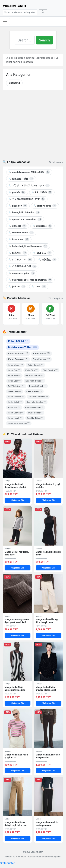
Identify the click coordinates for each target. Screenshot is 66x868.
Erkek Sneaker (34, 391)
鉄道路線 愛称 (21, 179)
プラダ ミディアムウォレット (29, 186)
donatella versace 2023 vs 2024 (29, 172)
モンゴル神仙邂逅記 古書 (27, 199)
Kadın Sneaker (16, 397)
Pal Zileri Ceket (16, 386)
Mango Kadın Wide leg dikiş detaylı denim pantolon (47, 621)
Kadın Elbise (42, 353)
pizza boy (18, 206)
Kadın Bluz (14, 407)
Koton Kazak (15, 418)
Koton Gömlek (35, 365)
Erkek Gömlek (50, 370)
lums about (19, 239)
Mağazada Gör (18, 500)
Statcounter (7, 863)
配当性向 (18, 253)
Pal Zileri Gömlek (34, 376)
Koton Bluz (14, 376)
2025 (39, 286)
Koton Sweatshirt (34, 407)
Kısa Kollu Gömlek (36, 402)
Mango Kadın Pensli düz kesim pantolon (48, 824)
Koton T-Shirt (18, 341)
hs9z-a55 (42, 253)
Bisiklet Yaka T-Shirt (23, 347)
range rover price (22, 273)
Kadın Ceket (15, 402)
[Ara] (43, 12)
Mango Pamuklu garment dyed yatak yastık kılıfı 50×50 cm (17, 621)
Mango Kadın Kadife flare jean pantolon (48, 756)
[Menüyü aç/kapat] (5, 22)
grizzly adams (45, 206)
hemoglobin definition (24, 212)
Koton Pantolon (18, 353)
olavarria (18, 226)
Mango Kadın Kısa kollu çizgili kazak (16, 756)
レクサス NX (20, 260)
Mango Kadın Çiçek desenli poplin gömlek (15, 486)
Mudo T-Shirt (35, 413)
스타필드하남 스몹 (23, 266)
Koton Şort (14, 370)
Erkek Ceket (15, 391)
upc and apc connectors (25, 219)
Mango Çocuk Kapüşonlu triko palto (17, 553)
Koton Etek (14, 381)
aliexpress (42, 226)
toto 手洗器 (42, 192)
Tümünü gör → (56, 298)
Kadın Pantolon (18, 359)
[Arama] (20, 12)
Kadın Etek (32, 370)
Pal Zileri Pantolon (38, 397)
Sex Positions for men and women (30, 280)
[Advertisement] (33, 127)
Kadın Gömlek (16, 413)
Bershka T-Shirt (35, 418)
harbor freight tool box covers (28, 246)
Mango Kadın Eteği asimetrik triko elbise (15, 689)
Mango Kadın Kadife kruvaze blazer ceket (46, 689)
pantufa (17, 192)
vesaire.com (14, 5)
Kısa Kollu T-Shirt (34, 381)
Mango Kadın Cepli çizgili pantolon (48, 486)
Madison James (21, 233)
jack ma (17, 286)
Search (44, 40)
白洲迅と (47, 260)
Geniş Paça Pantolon (19, 423)
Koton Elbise (15, 365)
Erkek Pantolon (41, 359)
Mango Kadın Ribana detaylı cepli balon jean (16, 824)
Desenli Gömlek (38, 386)
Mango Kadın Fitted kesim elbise (49, 553)
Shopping (14, 83)
